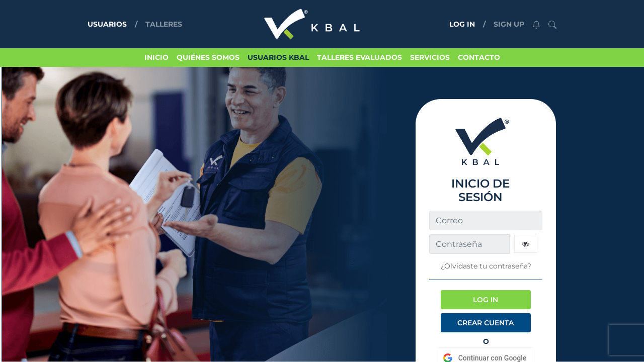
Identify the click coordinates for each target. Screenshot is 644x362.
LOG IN (462, 24)
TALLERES (164, 24)
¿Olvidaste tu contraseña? (486, 266)
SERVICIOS (430, 57)
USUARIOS (109, 24)
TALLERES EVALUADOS (359, 57)
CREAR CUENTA (486, 323)
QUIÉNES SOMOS (208, 57)
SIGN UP (509, 24)
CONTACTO (479, 57)
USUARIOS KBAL (278, 57)
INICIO (156, 57)
